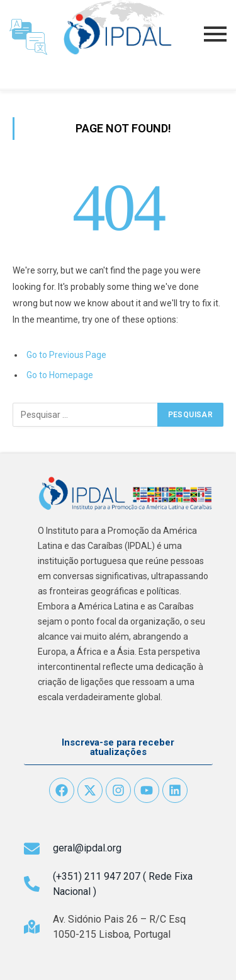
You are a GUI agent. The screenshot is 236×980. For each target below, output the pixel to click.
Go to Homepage (60, 375)
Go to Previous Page (66, 355)
